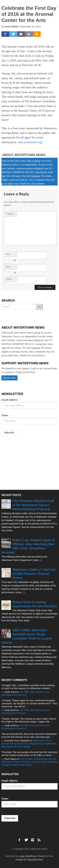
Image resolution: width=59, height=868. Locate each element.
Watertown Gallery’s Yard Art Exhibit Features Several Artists (34, 574)
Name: (5, 415)
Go (39, 307)
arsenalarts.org (33, 142)
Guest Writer (12, 27)
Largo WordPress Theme (32, 856)
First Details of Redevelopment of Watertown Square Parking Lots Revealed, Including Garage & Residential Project (29, 762)
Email (11, 267)
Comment (10, 214)
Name (11, 255)
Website (9, 279)
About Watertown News (24, 155)
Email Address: (10, 400)
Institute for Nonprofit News (29, 860)
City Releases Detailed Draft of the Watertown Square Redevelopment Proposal (33, 505)
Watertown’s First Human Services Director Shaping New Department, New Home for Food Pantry (29, 744)
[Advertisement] (25, 463)
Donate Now (9, 378)
